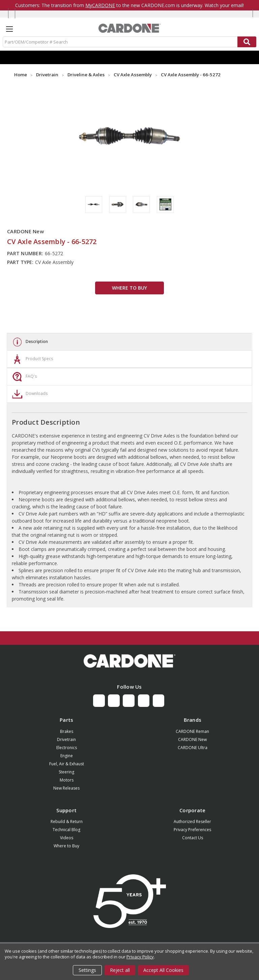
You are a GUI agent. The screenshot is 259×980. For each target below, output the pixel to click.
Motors (67, 780)
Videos (67, 838)
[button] (129, 661)
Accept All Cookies (163, 970)
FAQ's (24, 377)
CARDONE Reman (192, 731)
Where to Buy (66, 846)
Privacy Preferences (192, 830)
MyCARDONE (100, 5)
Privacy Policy (140, 957)
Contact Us (193, 838)
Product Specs (32, 359)
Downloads (29, 394)
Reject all (120, 970)
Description (29, 342)
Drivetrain (66, 739)
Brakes (67, 731)
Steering (66, 772)
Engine (67, 756)
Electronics (67, 748)
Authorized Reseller (192, 822)
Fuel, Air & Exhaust (67, 764)
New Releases (66, 788)
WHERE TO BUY (129, 288)
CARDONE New (192, 739)
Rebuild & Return (67, 822)
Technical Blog (66, 830)
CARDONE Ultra (193, 748)
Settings (87, 970)
